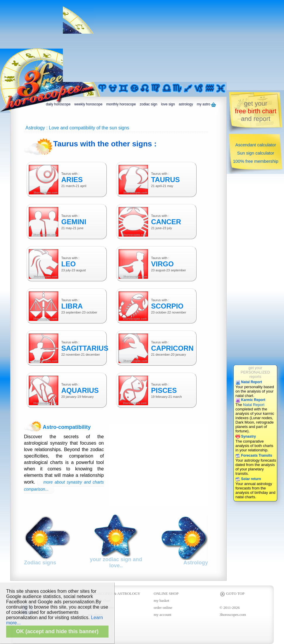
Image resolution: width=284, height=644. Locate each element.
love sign (168, 104)
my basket (162, 601)
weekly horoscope (88, 104)
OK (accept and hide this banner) (57, 631)
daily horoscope (58, 104)
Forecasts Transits (254, 455)
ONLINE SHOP (166, 594)
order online (163, 608)
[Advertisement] (144, 41)
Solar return (248, 479)
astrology (186, 104)
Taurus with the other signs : (105, 144)
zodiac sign (149, 104)
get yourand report (256, 111)
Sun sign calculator (256, 153)
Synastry (246, 436)
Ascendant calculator (255, 145)
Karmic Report (250, 400)
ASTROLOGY (129, 594)
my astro (206, 105)
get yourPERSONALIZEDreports (255, 372)
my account (163, 615)
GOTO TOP (232, 594)
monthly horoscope (121, 104)
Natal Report (249, 382)
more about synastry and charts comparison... (64, 486)
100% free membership (255, 161)
